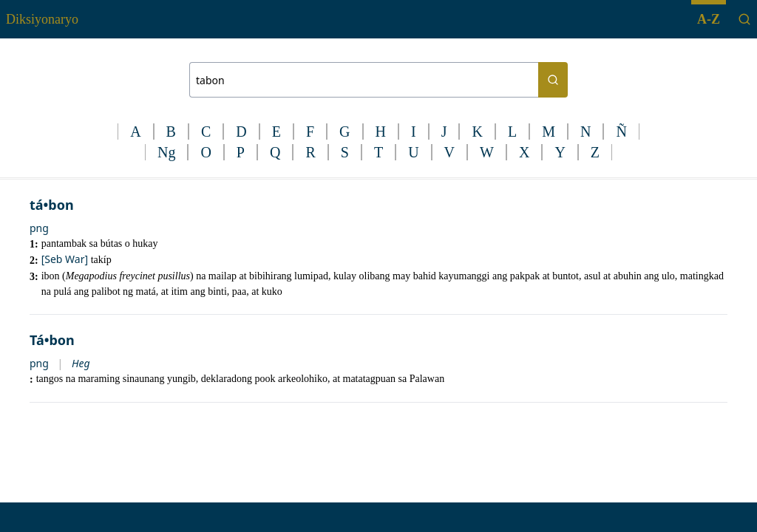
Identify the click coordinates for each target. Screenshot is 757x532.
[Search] (744, 19)
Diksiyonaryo (42, 19)
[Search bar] (364, 80)
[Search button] (553, 80)
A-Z (709, 19)
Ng (166, 152)
